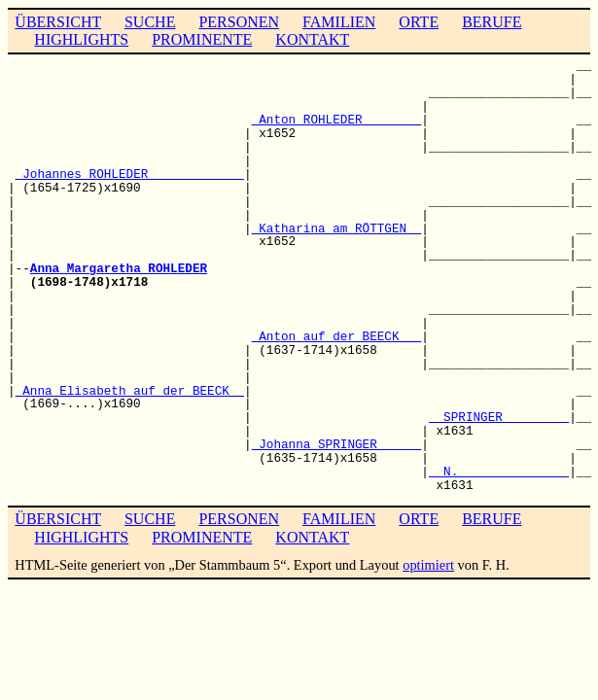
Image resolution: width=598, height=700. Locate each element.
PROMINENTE (202, 39)
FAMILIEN (339, 22)
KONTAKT (312, 39)
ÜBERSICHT (58, 22)
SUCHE (150, 22)
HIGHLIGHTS (81, 39)
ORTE (419, 22)
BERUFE (492, 22)
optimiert (428, 565)
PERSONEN (239, 22)
